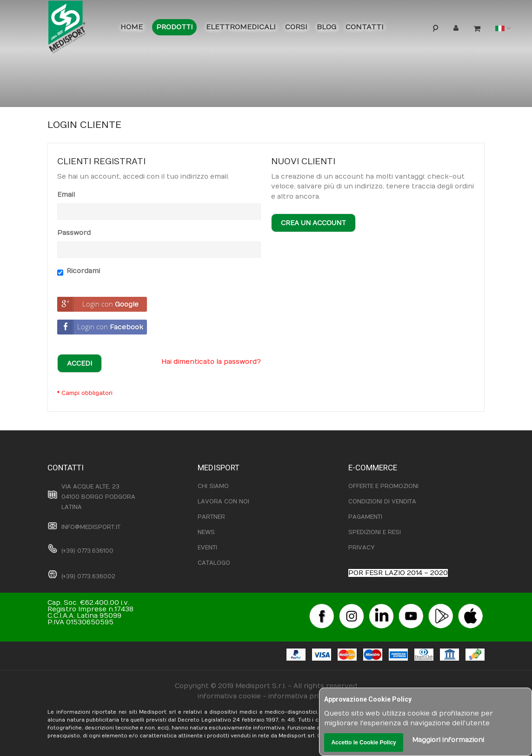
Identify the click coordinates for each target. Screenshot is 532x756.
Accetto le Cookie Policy (363, 743)
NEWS (206, 532)
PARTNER (211, 517)
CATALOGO (214, 563)
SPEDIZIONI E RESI (375, 532)
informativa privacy (301, 696)
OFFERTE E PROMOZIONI (383, 486)
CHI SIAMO (213, 486)
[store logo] (78, 29)
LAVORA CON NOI (223, 502)
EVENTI (207, 548)
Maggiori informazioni (448, 740)
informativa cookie (229, 696)
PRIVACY (361, 548)
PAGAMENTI (365, 517)
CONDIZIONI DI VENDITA (382, 502)
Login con (98, 304)
